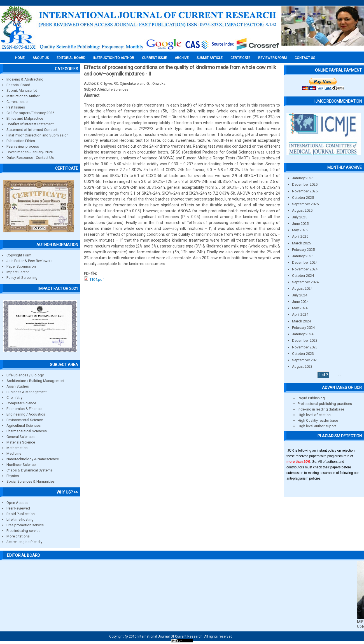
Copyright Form (19, 255)
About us (41, 58)
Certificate (240, 58)
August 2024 (302, 288)
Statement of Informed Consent (32, 130)
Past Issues (16, 107)
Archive (182, 58)
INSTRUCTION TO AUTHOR (114, 58)
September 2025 (305, 204)
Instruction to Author (23, 96)
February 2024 (303, 328)
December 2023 (305, 340)
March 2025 (301, 243)
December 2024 (305, 262)
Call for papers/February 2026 (30, 113)
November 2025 (305, 191)
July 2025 (300, 217)
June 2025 (300, 224)
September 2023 (305, 360)
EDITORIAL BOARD (71, 58)
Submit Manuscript (22, 90)
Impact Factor (18, 272)
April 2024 (300, 314)
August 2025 (302, 210)
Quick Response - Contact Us (30, 158)
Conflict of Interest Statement (30, 124)
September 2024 (305, 282)
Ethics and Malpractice (25, 118)
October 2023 (303, 354)
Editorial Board (18, 85)
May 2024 (300, 308)
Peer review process (23, 146)
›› (339, 375)
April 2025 (300, 236)
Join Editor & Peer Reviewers (29, 261)
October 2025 (303, 198)
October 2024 (303, 276)
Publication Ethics (21, 141)
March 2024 (301, 321)
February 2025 (303, 250)
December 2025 (305, 184)
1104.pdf (97, 279)
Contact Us (305, 58)
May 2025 (300, 230)
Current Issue (154, 58)
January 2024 (303, 334)
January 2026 (303, 178)
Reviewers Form (272, 58)
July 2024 (300, 295)
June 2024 (300, 302)
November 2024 (305, 269)
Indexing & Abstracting (25, 79)
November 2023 (305, 347)
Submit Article (210, 58)
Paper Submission (21, 266)
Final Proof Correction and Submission (38, 135)
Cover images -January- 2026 (30, 152)
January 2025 (303, 256)
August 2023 (302, 366)
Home (20, 58)
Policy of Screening (22, 278)
